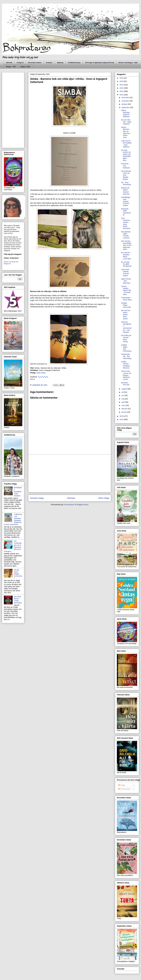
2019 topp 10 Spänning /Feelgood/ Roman (100, 63)
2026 (122, 78)
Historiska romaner (35, 63)
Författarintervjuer (74, 63)
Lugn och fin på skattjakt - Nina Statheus (126, 144)
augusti (124, 389)
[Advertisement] (70, 473)
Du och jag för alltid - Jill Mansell (126, 264)
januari (124, 412)
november (125, 101)
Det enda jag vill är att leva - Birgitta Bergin (126, 175)
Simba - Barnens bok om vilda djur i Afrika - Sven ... (126, 132)
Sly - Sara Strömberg (126, 184)
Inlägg (122, 785)
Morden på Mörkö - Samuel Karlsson (125, 191)
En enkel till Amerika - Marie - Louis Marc (126, 256)
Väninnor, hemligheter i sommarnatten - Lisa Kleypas (126, 327)
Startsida (9, 63)
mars (124, 405)
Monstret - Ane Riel (125, 384)
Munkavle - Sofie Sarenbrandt (126, 212)
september (126, 107)
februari (125, 409)
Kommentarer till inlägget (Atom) (76, 505)
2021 (122, 95)
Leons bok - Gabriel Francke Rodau (126, 272)
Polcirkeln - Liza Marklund (126, 166)
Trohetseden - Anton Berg (126, 299)
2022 (122, 91)
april (123, 402)
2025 (122, 81)
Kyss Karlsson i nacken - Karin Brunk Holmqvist (126, 223)
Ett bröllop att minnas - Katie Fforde (126, 338)
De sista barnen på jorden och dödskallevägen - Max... (126, 155)
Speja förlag (41, 373)
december (125, 97)
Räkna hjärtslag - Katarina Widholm (126, 113)
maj (123, 399)
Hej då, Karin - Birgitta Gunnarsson (18, 574)
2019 (122, 419)
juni (123, 395)
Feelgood (20, 63)
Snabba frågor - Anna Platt (126, 305)
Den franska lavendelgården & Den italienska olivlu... (126, 245)
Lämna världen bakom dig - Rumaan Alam (126, 290)
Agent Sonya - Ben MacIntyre (126, 281)
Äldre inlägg (104, 498)
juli (123, 392)
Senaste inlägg (37, 498)
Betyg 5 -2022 (25, 67)
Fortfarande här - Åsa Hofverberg (126, 356)
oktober (125, 104)
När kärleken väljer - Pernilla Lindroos (126, 235)
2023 (122, 88)
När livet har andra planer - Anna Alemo (126, 315)
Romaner (49, 63)
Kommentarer (124, 789)
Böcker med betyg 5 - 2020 (128, 63)
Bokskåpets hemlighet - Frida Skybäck (18, 492)
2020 (122, 416)
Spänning (60, 63)
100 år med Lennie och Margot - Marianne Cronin (126, 375)
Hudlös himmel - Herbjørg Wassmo (125, 365)
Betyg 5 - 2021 (11, 67)
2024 (122, 85)
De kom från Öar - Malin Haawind (126, 122)
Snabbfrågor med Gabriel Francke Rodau (126, 201)
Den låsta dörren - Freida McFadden (18, 600)
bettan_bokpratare (11, 258)
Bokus (32, 379)
